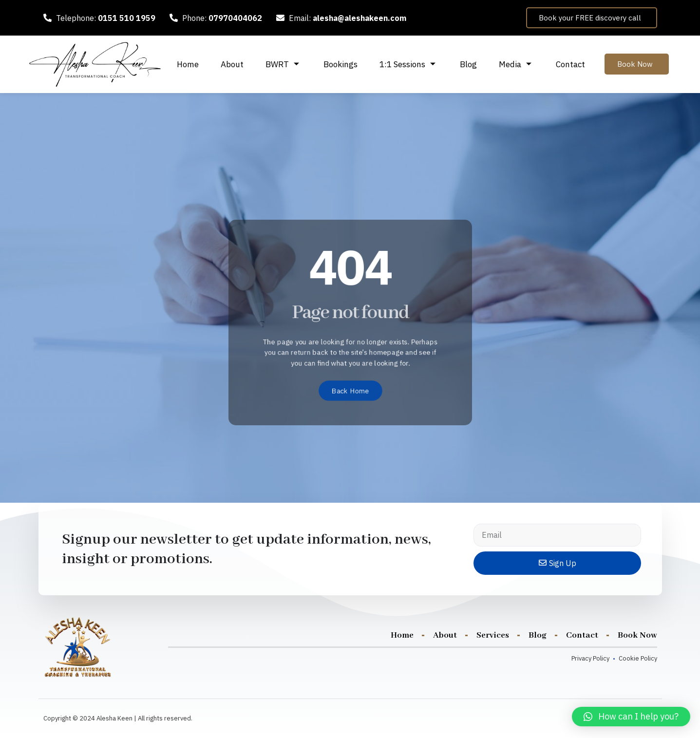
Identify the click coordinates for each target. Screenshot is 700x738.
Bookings (341, 64)
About (232, 64)
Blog (468, 64)
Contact (570, 64)
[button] (631, 717)
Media (516, 64)
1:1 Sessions (409, 64)
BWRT (284, 64)
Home (188, 64)
